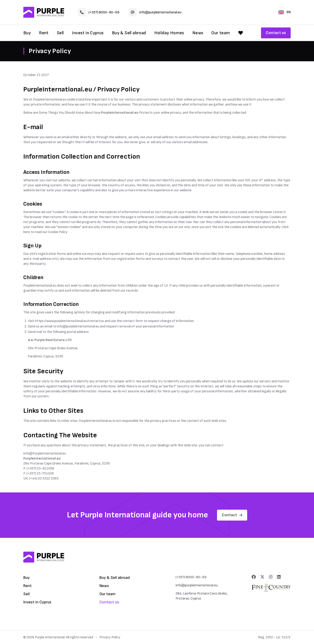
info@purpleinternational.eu (155, 12)
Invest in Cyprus (88, 33)
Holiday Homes (169, 33)
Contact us (276, 33)
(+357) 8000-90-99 (99, 12)
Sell (60, 33)
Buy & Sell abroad (129, 33)
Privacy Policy (110, 637)
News (198, 33)
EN (285, 12)
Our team (221, 33)
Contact (232, 515)
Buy (27, 33)
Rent (44, 33)
